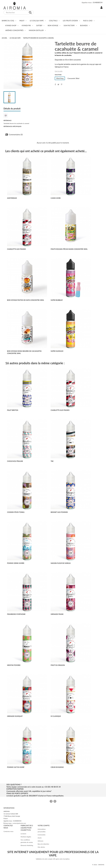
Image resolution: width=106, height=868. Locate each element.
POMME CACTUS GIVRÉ (16, 767)
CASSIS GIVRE (56, 198)
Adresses (40, 841)
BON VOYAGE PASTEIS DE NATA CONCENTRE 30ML (26, 300)
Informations (9, 808)
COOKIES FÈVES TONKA (16, 512)
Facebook (51, 801)
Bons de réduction (43, 844)
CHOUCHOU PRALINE (15, 461)
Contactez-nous (8, 831)
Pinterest (62, 84)
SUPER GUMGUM (57, 351)
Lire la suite (59, 71)
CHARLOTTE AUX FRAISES (16, 249)
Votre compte (44, 826)
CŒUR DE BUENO (57, 767)
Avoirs (40, 838)
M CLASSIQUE (56, 716)
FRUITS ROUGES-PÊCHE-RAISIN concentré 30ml (69, 249)
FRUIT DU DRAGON (58, 665)
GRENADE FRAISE (57, 614)
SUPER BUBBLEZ (57, 300)
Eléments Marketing (27, 845)
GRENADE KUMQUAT (15, 716)
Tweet (58, 84)
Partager (55, 84)
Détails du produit (12, 109)
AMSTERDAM (12, 198)
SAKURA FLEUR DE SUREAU (61, 563)
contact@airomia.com (19, 823)
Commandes (41, 835)
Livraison (23, 834)
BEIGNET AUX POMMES (59, 512)
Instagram (55, 801)
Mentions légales (26, 837)
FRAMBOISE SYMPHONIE (16, 614)
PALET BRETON (13, 410)
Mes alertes (41, 847)
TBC (52, 461)
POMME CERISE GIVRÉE (16, 563)
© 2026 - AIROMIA (98, 865)
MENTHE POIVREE (14, 665)
